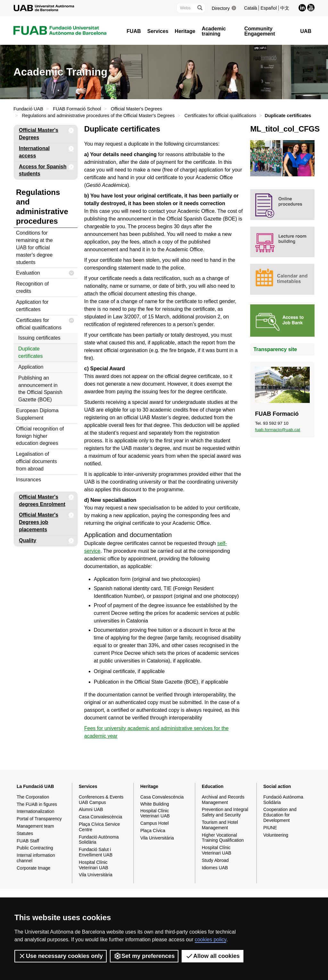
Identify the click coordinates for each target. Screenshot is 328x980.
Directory (221, 8)
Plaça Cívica (153, 831)
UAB (306, 31)
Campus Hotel (155, 823)
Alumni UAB (91, 809)
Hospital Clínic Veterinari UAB (94, 865)
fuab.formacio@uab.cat (278, 430)
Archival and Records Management (223, 800)
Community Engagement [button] (260, 31)
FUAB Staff (28, 841)
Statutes (25, 833)
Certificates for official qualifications (221, 116)
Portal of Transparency (39, 819)
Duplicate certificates (30, 352)
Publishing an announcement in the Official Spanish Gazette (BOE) (40, 389)
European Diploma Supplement (37, 414)
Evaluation (45, 273)
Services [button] (158, 31)
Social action (277, 786)
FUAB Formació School (77, 109)
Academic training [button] (214, 31)
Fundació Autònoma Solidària (99, 840)
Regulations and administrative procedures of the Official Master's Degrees (98, 116)
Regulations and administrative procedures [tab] (42, 207)
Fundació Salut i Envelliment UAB (96, 852)
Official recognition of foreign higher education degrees (40, 436)
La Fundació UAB (35, 786)
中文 (285, 8)
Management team (35, 826)
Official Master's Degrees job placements (46, 521)
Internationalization (36, 811)
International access (46, 151)
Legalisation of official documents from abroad (37, 461)
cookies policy (210, 940)
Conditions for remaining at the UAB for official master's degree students (34, 247)
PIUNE (270, 828)
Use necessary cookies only (61, 956)
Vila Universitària (96, 875)
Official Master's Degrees (136, 109)
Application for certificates (32, 306)
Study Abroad (215, 860)
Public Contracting (35, 848)
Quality (46, 541)
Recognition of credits (32, 287)
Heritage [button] (185, 31)
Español (269, 8)
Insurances (29, 480)
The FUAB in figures (37, 804)
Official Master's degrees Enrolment (46, 499)
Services (88, 786)
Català (250, 8)
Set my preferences (144, 956)
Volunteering (276, 835)
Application (31, 367)
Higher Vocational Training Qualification (223, 838)
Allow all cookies (213, 956)
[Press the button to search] (200, 8)
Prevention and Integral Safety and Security (225, 812)
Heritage (149, 786)
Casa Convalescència (100, 817)
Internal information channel (36, 858)
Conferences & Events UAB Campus (101, 800)
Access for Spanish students (46, 169)
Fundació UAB (28, 109)
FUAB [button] (134, 31)
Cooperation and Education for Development (280, 815)
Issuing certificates (39, 338)
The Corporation (33, 797)
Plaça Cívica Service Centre (99, 827)
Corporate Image (33, 868)
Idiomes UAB (215, 868)
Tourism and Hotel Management (220, 825)
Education (213, 786)
